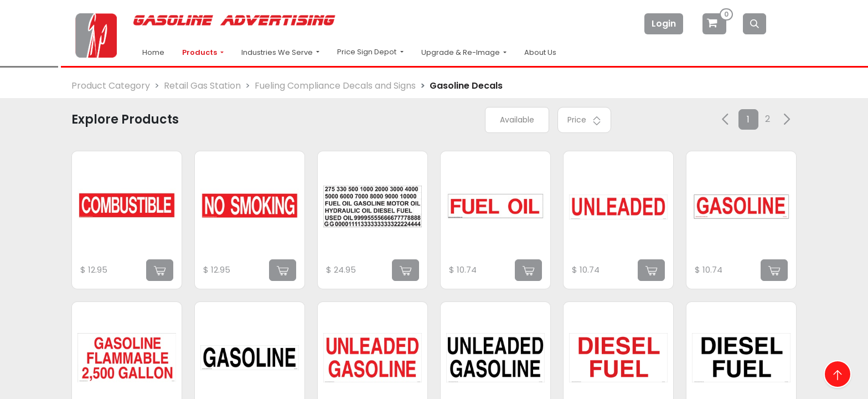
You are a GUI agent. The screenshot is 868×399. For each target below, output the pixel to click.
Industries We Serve (278, 52)
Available (517, 120)
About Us (540, 52)
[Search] (755, 24)
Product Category (111, 86)
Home (153, 52)
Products (200, 52)
